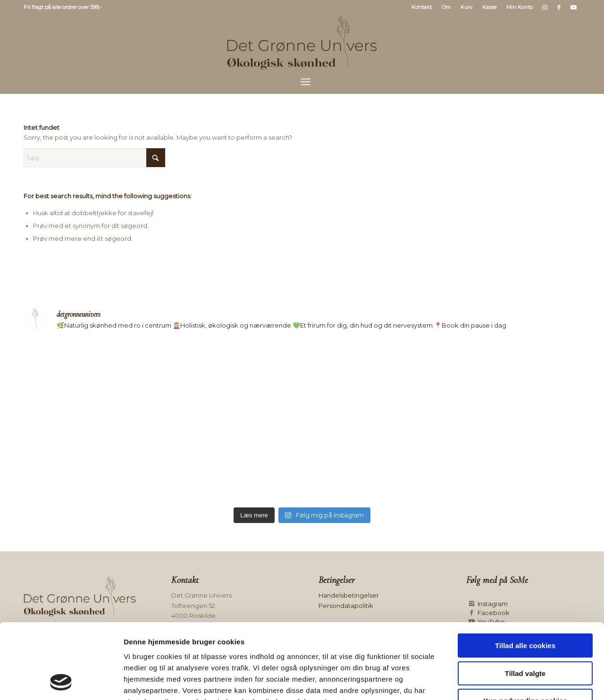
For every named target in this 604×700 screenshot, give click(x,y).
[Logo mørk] (302, 42)
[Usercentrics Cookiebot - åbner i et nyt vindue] (61, 682)
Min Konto (520, 7)
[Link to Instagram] (545, 7)
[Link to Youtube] (573, 7)
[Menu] (306, 82)
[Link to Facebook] (559, 7)
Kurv (466, 7)
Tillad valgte (525, 603)
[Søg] (94, 158)
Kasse (489, 7)
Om (446, 7)
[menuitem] (422, 7)
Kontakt (422, 7)
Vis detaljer (488, 681)
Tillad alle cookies (525, 575)
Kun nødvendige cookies (525, 630)
